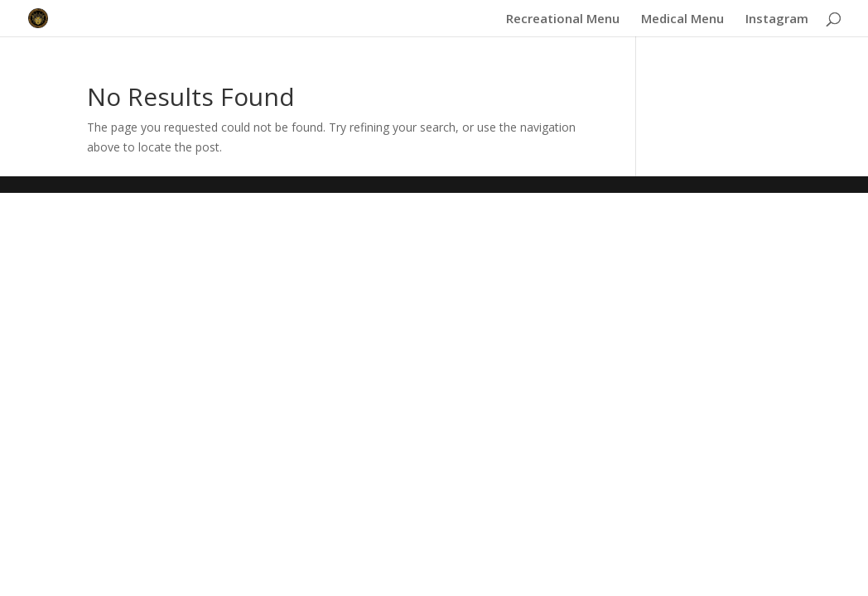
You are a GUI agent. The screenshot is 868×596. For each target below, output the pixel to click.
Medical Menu (682, 19)
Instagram (777, 19)
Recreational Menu (563, 19)
